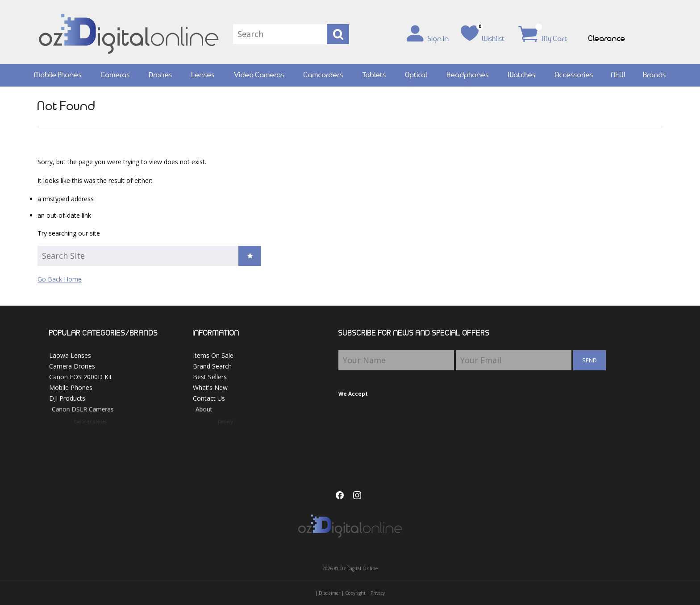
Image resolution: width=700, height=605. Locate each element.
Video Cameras (259, 75)
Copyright (355, 593)
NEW (618, 75)
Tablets (374, 75)
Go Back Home (60, 279)
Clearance (607, 39)
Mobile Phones (58, 75)
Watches (522, 75)
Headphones (468, 75)
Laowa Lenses (70, 355)
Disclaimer (329, 593)
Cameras (115, 75)
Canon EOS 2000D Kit (81, 377)
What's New (210, 387)
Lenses (203, 75)
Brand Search (212, 366)
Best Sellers (210, 377)
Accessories (574, 75)
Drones (161, 75)
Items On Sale (213, 355)
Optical (417, 75)
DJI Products (74, 399)
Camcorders (323, 75)
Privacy (378, 593)
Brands (655, 75)
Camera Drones (72, 366)
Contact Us (216, 399)
